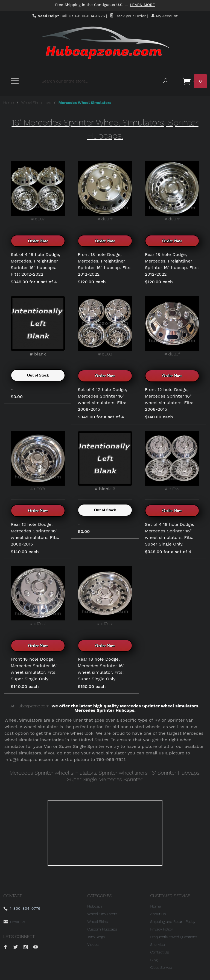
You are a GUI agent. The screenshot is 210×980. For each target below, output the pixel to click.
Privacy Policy (162, 929)
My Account (164, 16)
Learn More (142, 5)
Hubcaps (95, 906)
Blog (154, 960)
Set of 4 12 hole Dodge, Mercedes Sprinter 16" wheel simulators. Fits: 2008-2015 (102, 399)
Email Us (17, 922)
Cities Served (161, 967)
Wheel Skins (97, 921)
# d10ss (172, 461)
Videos (93, 944)
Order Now (38, 241)
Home (9, 103)
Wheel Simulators (36, 103)
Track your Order (128, 16)
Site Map (158, 944)
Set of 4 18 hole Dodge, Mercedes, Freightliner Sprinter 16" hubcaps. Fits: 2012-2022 (35, 264)
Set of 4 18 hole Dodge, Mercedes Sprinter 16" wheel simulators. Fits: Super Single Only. (170, 534)
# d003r (38, 461)
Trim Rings (96, 937)
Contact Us (160, 952)
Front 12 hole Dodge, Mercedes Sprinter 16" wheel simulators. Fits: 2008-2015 (169, 399)
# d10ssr (105, 596)
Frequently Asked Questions (174, 937)
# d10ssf (38, 596)
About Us (158, 914)
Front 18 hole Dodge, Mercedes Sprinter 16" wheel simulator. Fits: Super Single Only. (34, 669)
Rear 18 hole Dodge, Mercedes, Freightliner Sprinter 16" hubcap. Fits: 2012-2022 (172, 264)
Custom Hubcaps (102, 929)
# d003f (172, 326)
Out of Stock (38, 375)
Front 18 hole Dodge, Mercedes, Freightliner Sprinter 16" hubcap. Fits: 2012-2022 (105, 264)
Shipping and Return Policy (173, 921)
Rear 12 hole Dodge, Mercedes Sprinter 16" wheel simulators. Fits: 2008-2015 (35, 534)
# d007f (105, 191)
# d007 (38, 191)
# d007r (172, 191)
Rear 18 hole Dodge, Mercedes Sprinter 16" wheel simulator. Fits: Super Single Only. (101, 669)
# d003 (105, 326)
